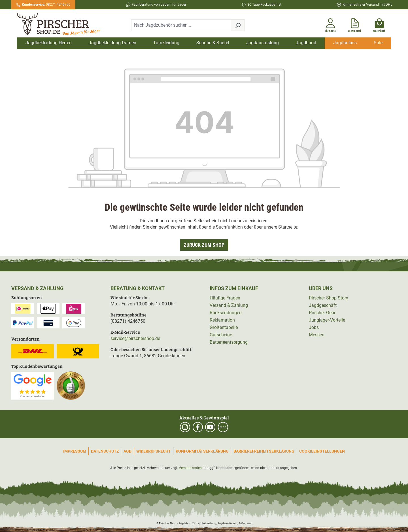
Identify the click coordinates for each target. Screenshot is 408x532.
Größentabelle (224, 327)
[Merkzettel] (355, 24)
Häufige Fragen (225, 298)
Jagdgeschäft (323, 305)
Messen (317, 335)
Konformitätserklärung (202, 451)
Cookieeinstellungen (322, 451)
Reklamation (222, 320)
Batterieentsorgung (229, 342)
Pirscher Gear (322, 313)
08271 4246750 (46, 5)
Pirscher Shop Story (329, 298)
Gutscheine (221, 335)
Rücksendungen (226, 313)
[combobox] (181, 25)
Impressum (75, 451)
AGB (127, 451)
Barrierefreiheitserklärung (264, 451)
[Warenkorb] (379, 24)
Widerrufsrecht (154, 451)
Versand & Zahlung (229, 305)
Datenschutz (105, 451)
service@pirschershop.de (135, 338)
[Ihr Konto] (330, 24)
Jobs (314, 327)
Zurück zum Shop (204, 245)
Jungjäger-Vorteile (327, 320)
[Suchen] (238, 25)
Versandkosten (190, 468)
